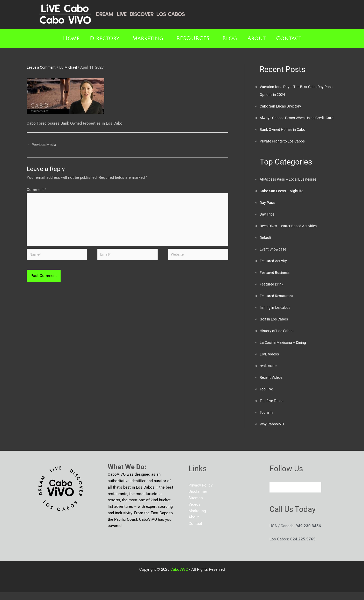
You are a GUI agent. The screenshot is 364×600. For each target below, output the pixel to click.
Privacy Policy (201, 493)
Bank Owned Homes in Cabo (284, 137)
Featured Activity (274, 269)
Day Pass (268, 210)
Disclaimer (198, 499)
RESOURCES (193, 39)
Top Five (267, 397)
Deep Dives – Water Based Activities (291, 234)
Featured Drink (272, 292)
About (257, 39)
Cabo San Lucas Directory (282, 106)
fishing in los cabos (276, 315)
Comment (37, 190)
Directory (105, 39)
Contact (289, 39)
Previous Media (43, 145)
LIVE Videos (270, 362)
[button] (106, 39)
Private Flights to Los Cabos (284, 149)
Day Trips (268, 222)
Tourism (267, 420)
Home (71, 39)
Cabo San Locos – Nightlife (284, 199)
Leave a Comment (42, 67)
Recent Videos (272, 385)
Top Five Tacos (273, 409)
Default (266, 245)
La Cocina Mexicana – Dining (285, 350)
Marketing (148, 39)
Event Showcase (274, 257)
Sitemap (196, 506)
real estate (269, 374)
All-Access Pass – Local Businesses (291, 187)
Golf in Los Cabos (275, 327)
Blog (230, 39)
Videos (195, 512)
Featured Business (276, 280)
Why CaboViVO (273, 432)
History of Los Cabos (278, 339)
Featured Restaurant (277, 304)
